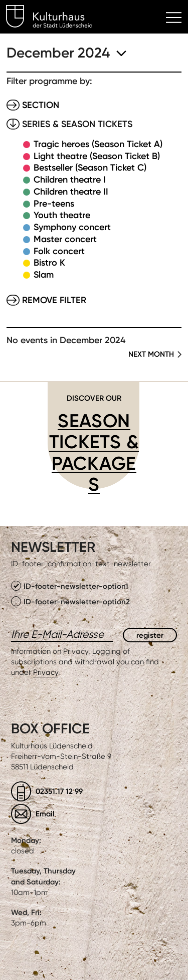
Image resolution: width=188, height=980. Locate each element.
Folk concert (59, 251)
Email (45, 814)
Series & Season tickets (77, 124)
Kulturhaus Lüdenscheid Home (55, 18)
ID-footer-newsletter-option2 (70, 601)
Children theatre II (71, 192)
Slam (44, 275)
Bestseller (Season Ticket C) (90, 168)
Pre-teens (54, 204)
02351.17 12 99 (59, 791)
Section (41, 105)
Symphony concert (72, 227)
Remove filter (54, 300)
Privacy (46, 672)
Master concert (65, 239)
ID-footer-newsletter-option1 (70, 586)
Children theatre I (70, 180)
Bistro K (49, 263)
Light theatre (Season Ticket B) (97, 156)
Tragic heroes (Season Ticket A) (98, 144)
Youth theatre (62, 215)
